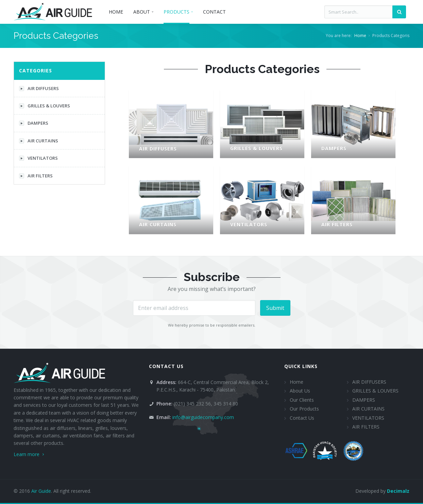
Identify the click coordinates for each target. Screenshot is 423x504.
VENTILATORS (38, 158)
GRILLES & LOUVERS (45, 106)
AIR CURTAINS (39, 141)
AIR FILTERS (36, 176)
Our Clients (302, 400)
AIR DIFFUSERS (39, 88)
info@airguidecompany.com (203, 417)
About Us (300, 391)
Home (360, 36)
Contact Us (302, 418)
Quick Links (301, 366)
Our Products (304, 409)
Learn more (30, 454)
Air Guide (41, 491)
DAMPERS (34, 123)
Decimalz (398, 491)
